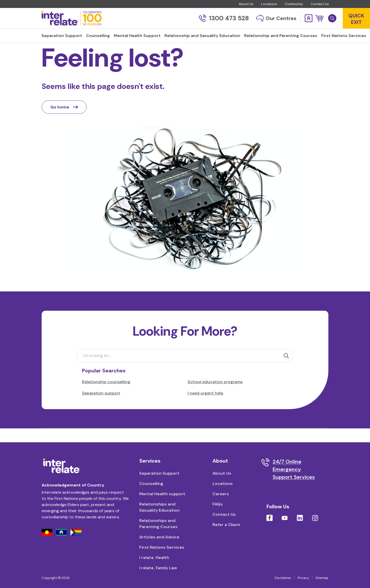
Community (294, 4)
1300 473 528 (224, 18)
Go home (64, 121)
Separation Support (159, 473)
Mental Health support (162, 494)
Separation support (101, 407)
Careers (221, 494)
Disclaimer (283, 578)
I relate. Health (154, 558)
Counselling (151, 484)
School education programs (215, 395)
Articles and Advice (159, 537)
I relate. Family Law (158, 568)
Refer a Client (226, 525)
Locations (269, 4)
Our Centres (276, 18)
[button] (319, 18)
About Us (246, 4)
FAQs (218, 504)
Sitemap (322, 578)
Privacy (303, 578)
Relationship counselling (106, 395)
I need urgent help (205, 407)
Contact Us (320, 4)
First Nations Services (162, 547)
